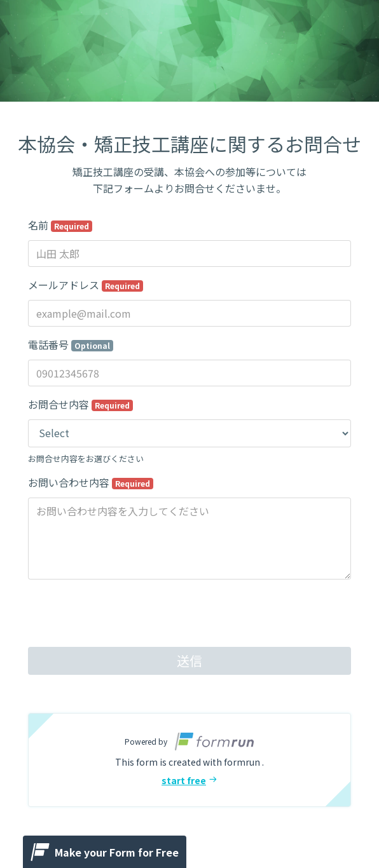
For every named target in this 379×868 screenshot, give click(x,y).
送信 (190, 661)
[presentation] (125, 614)
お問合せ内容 (80, 404)
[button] (190, 760)
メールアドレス (86, 285)
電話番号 (71, 344)
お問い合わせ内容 (91, 482)
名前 (60, 225)
